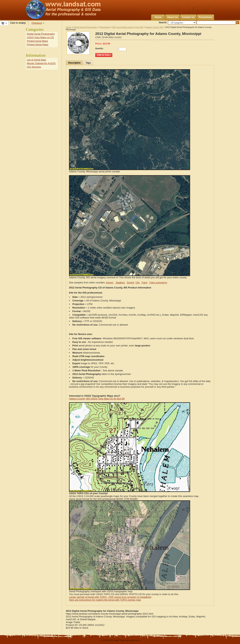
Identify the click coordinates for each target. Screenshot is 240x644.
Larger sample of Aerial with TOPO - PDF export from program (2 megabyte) (110, 597)
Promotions (205, 17)
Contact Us (188, 17)
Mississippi (105, 27)
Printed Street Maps (38, 45)
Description (74, 63)
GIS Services (34, 67)
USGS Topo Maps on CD (40, 37)
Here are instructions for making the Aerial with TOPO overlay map (105, 600)
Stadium (120, 283)
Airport (110, 283)
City (138, 283)
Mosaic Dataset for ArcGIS (41, 63)
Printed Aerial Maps (37, 41)
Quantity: (99, 48)
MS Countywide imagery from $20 (128, 27)
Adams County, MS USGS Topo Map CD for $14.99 (97, 399)
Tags (88, 63)
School (130, 283)
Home (158, 17)
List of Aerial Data (36, 60)
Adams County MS (154, 27)
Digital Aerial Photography (86, 27)
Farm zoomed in (158, 283)
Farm (144, 283)
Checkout (37, 23)
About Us (172, 17)
